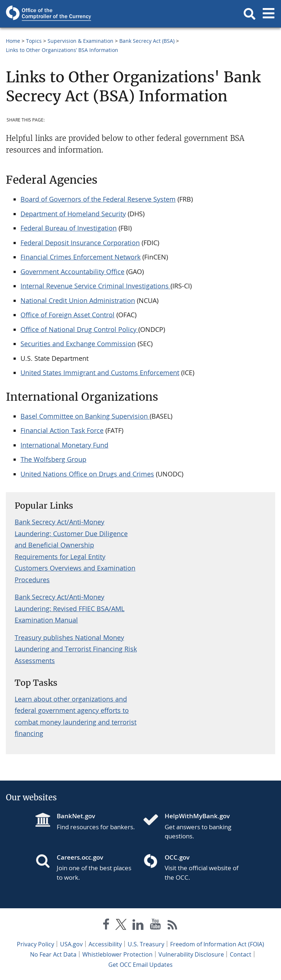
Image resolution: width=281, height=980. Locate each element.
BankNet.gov (76, 816)
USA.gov (71, 944)
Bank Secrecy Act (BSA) (147, 41)
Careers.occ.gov (80, 857)
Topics (34, 41)
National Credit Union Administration (78, 300)
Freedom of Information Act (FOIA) (217, 944)
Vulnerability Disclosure (191, 954)
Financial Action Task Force (62, 430)
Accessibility (105, 944)
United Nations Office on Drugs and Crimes (87, 474)
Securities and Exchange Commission (78, 344)
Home (13, 41)
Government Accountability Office (72, 272)
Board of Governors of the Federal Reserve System (98, 199)
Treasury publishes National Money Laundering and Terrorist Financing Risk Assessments (76, 649)
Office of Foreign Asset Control (68, 315)
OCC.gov (177, 857)
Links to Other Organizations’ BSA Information (62, 50)
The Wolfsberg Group (53, 459)
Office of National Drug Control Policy (79, 329)
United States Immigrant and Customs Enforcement (100, 373)
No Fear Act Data (53, 954)
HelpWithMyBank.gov (197, 816)
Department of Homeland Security (73, 214)
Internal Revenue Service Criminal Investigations (95, 286)
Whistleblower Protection (117, 954)
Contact (241, 954)
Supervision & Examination (80, 41)
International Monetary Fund (64, 445)
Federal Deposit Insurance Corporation (80, 243)
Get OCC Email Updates (140, 965)
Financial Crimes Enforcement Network (80, 257)
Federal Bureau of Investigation (69, 228)
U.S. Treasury (146, 944)
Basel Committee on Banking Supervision (85, 416)
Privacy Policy (35, 944)
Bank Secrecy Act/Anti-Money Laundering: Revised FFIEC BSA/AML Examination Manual (70, 608)
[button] (250, 14)
